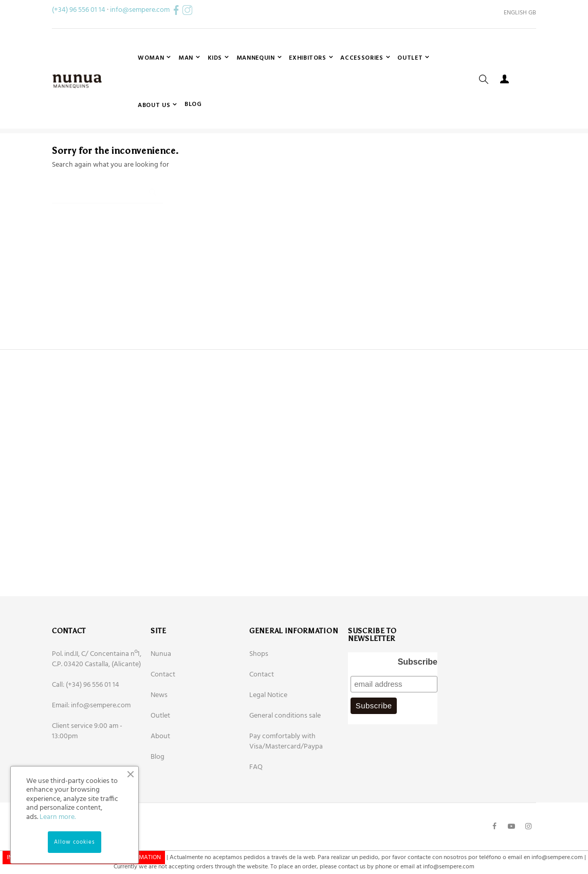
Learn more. (58, 817)
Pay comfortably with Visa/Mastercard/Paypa (286, 781)
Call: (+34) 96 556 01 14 (86, 724)
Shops (259, 693)
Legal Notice (268, 734)
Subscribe (418, 701)
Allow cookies (75, 842)
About (160, 775)
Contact (163, 714)
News (159, 734)
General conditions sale (285, 755)
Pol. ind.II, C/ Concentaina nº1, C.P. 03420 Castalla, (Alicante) (97, 698)
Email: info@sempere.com (91, 745)
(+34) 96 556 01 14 (79, 10)
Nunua (161, 693)
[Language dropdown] (516, 13)
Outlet (160, 755)
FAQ (256, 806)
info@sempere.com (140, 10)
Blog (158, 796)
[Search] (107, 227)
